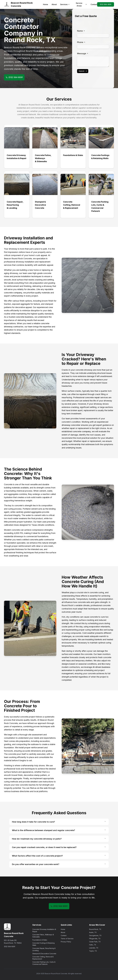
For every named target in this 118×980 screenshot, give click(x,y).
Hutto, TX (93, 945)
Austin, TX (93, 932)
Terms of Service (67, 939)
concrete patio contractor (42, 540)
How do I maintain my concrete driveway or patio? (59, 839)
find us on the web (39, 788)
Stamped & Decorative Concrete (44, 954)
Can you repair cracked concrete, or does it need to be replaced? (59, 847)
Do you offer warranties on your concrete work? (59, 864)
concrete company (13, 293)
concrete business (25, 317)
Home (46, 4)
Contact (94, 4)
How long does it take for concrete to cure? (59, 822)
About (54, 4)
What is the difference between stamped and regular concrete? (59, 830)
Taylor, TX (93, 951)
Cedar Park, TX (95, 942)
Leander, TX (94, 948)
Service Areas (81, 4)
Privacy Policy (66, 942)
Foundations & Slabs (40, 940)
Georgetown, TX (95, 935)
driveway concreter (71, 425)
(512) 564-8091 (106, 4)
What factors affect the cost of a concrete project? (59, 856)
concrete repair (92, 397)
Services (65, 4)
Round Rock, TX (95, 929)
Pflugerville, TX (95, 939)
